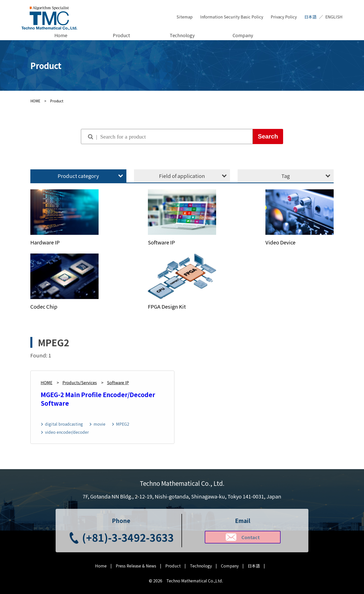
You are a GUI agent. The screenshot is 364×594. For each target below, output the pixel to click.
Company (243, 35)
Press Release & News (136, 566)
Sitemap (185, 17)
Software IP (118, 382)
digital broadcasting (64, 424)
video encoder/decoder (67, 432)
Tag (286, 176)
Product (121, 35)
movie (99, 424)
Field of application (182, 176)
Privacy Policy (284, 17)
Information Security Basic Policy (232, 17)
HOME (47, 382)
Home (61, 35)
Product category (78, 176)
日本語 (310, 17)
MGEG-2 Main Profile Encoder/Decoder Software (98, 399)
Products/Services (80, 382)
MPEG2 (123, 424)
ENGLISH (334, 17)
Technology (182, 35)
